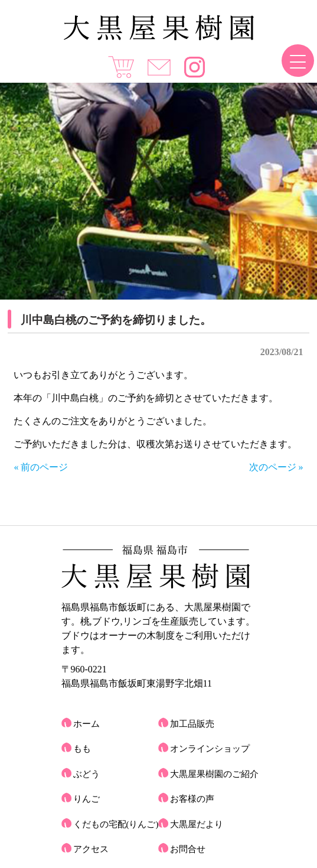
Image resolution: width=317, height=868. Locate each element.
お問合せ (188, 849)
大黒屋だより (197, 824)
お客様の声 (192, 799)
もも (82, 749)
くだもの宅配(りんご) (116, 824)
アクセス (91, 849)
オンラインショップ (210, 749)
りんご (86, 799)
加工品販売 (192, 724)
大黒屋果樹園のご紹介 (214, 774)
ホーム (86, 724)
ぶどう (86, 774)
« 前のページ (41, 467)
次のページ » (276, 467)
